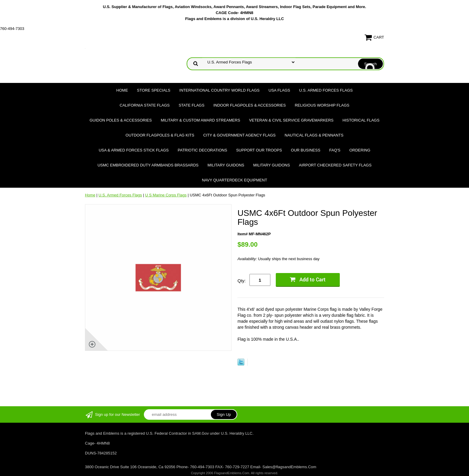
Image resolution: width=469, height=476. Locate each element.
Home (122, 90)
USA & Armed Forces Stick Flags (134, 150)
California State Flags (145, 105)
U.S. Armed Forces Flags (326, 90)
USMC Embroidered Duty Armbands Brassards (148, 165)
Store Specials (154, 90)
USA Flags (279, 90)
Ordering (360, 150)
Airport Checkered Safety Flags (335, 165)
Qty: (242, 281)
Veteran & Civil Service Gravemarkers (291, 120)
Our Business (306, 150)
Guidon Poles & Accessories (121, 120)
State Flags (191, 105)
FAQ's (335, 150)
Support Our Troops (259, 150)
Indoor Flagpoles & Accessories (249, 105)
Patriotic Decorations (202, 150)
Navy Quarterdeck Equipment (234, 180)
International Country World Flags (220, 90)
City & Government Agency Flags (239, 135)
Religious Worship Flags (322, 105)
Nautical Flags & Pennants (314, 135)
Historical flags (361, 120)
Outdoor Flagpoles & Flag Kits (160, 135)
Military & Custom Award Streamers (200, 120)
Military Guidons (226, 165)
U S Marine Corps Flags (166, 195)
